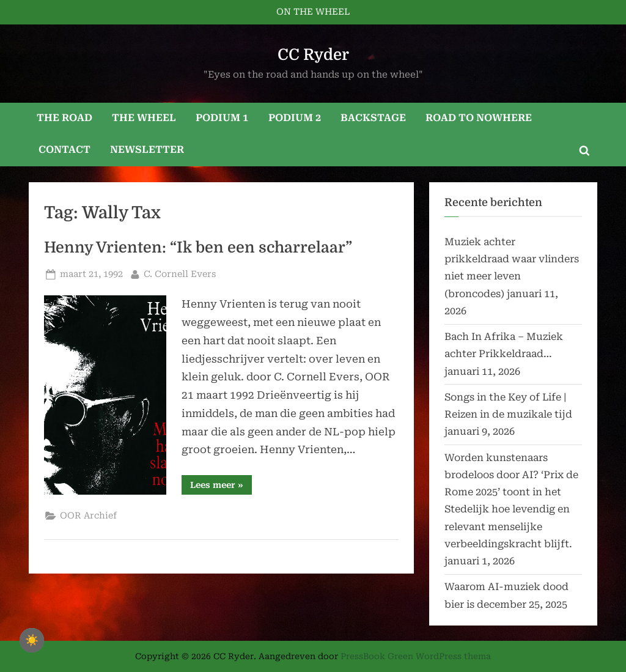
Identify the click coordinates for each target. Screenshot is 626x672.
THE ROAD (64, 118)
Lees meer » (221, 487)
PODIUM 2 (295, 118)
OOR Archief (88, 516)
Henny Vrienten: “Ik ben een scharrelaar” (198, 248)
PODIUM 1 (222, 118)
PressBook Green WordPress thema (416, 656)
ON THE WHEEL (313, 12)
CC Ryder (313, 55)
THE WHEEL (144, 118)
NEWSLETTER (147, 150)
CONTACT (64, 150)
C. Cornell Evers (180, 273)
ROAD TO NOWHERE (479, 118)
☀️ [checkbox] (32, 640)
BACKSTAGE (373, 118)
